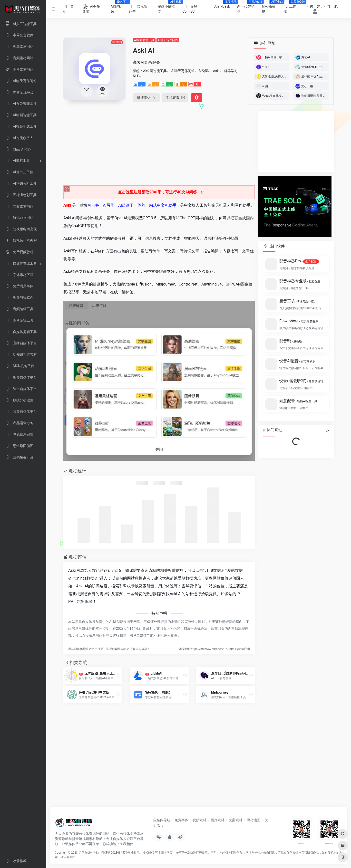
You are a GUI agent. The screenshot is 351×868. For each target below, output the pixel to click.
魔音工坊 (297, 301)
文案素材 (235, 820)
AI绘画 (203, 71)
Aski (216, 71)
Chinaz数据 (84, 578)
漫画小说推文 (168, 7)
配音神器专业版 (300, 281)
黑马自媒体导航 (89, 853)
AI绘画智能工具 (144, 40)
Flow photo (299, 321)
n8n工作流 (292, 7)
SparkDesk (224, 5)
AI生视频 (118, 7)
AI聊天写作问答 (168, 40)
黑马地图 (253, 820)
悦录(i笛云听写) (303, 381)
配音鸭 (291, 341)
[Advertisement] (159, 145)
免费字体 (181, 820)
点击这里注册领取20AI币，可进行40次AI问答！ (159, 192)
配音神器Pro (299, 261)
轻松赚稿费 (271, 7)
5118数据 (213, 570)
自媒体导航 (162, 820)
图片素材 (217, 820)
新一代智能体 (248, 7)
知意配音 (298, 401)
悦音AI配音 (297, 361)
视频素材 (199, 820)
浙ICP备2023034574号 (115, 853)
